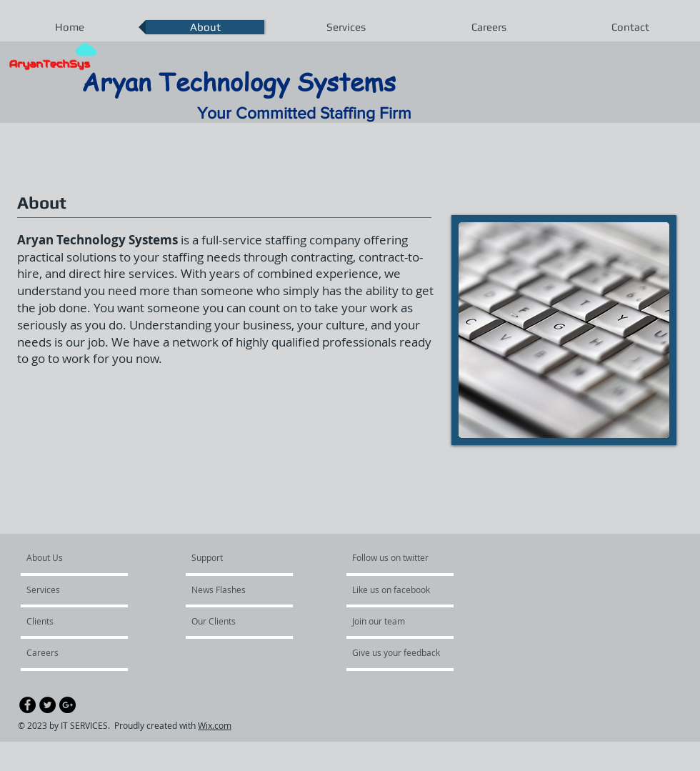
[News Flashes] (232, 590)
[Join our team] (391, 621)
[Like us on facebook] (395, 590)
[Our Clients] (230, 621)
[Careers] (65, 652)
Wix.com (215, 725)
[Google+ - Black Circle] (67, 705)
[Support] (225, 557)
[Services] (67, 590)
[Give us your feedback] (404, 652)
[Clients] (65, 621)
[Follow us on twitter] (391, 557)
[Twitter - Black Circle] (47, 705)
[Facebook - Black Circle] (27, 705)
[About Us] (81, 557)
